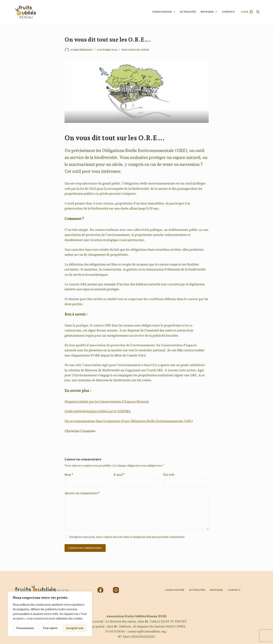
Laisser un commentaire (85, 548)
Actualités (188, 12)
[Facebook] (100, 590)
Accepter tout (75, 628)
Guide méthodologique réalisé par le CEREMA (98, 411)
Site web (169, 475)
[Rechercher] (258, 12)
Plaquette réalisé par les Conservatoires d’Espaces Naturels (107, 402)
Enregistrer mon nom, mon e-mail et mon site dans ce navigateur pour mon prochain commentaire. (127, 537)
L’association (164, 12)
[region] (50, 614)
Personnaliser (25, 628)
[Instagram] (116, 590)
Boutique (210, 12)
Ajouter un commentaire (82, 493)
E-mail (119, 475)
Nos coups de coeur (135, 50)
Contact (228, 12)
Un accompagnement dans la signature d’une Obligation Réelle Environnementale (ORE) (129, 421)
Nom (69, 475)
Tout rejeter (50, 628)
